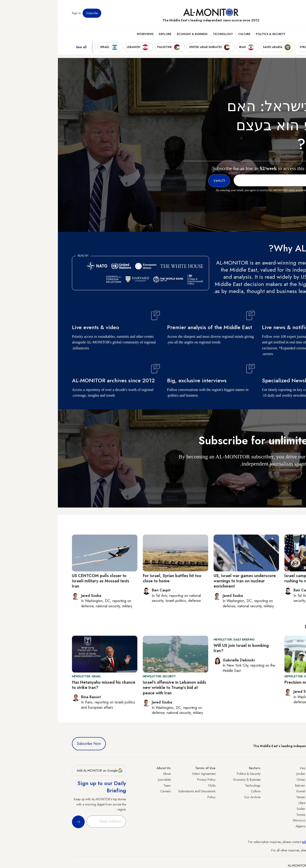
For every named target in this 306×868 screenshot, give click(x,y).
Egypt (288, 809)
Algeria (242, 826)
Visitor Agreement (146, 774)
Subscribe (34, 13)
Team (109, 785)
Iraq (245, 768)
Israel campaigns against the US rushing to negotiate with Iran (256, 578)
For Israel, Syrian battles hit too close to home (114, 578)
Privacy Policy (148, 780)
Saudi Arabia (283, 780)
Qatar (288, 815)
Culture (186, 34)
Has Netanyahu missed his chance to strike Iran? (46, 685)
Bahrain (242, 785)
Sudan (243, 809)
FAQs (154, 785)
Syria (289, 826)
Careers (108, 791)
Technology (165, 34)
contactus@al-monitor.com (275, 850)
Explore (107, 34)
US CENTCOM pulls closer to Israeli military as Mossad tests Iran (43, 581)
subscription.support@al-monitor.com (268, 842)
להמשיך (281, 477)
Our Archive (194, 797)
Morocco (241, 820)
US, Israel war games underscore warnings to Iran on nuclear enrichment (187, 581)
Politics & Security (213, 34)
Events (259, 13)
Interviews (87, 34)
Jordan (243, 774)
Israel (289, 797)
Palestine (286, 803)
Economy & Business (134, 34)
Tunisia (243, 815)
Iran (289, 785)
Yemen (243, 797)
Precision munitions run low (252, 682)
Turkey (288, 774)
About (109, 774)
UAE (289, 791)
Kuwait (243, 791)
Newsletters (274, 13)
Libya (244, 803)
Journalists (106, 780)
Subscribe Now (31, 744)
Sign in (19, 13)
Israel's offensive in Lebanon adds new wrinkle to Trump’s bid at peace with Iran (117, 688)
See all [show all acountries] (23, 48)
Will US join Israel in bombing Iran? (183, 648)
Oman (243, 780)
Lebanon (286, 820)
